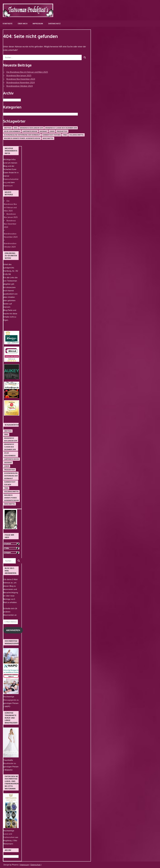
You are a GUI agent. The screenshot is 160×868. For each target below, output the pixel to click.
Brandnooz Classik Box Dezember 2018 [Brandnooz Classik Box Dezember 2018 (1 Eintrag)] (61, 128)
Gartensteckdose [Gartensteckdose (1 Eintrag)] (30, 131)
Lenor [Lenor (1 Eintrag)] (52, 131)
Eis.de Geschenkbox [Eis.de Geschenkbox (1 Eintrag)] (12, 131)
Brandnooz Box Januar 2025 (19, 76)
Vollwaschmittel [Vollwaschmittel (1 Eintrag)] (76, 135)
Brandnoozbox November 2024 (20, 82)
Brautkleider (9, 763)
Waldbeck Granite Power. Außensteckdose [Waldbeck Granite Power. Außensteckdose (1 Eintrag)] (22, 138)
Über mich (23, 24)
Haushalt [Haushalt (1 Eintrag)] (43, 131)
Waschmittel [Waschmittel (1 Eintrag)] (48, 138)
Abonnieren (13, 630)
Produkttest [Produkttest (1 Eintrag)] (62, 131)
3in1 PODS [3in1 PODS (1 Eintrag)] (8, 128)
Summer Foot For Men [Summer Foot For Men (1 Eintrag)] (51, 135)
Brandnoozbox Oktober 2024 (19, 86)
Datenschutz (54, 24)
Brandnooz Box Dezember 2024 (21, 79)
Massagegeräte (10, 700)
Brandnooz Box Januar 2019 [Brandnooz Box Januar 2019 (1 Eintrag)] (31, 128)
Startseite (8, 24)
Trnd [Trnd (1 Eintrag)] (65, 135)
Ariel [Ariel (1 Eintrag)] (16, 128)
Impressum (38, 24)
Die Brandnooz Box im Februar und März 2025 (27, 72)
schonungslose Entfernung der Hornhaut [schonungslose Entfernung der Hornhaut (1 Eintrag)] (22, 135)
